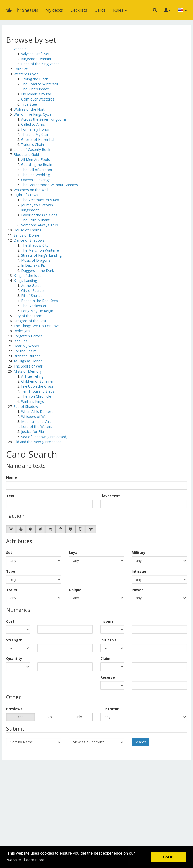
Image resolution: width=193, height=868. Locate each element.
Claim (105, 659)
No (49, 717)
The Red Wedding (35, 175)
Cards (100, 10)
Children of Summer (37, 381)
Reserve (108, 677)
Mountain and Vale (36, 422)
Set (9, 553)
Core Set (21, 69)
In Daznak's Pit (33, 265)
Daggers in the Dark (37, 270)
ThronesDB (22, 10)
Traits (12, 590)
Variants (20, 49)
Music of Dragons (36, 260)
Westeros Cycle (26, 74)
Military (139, 553)
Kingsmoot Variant (36, 59)
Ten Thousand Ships (38, 391)
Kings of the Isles (28, 275)
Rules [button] (120, 10)
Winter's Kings (33, 401)
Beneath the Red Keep (39, 301)
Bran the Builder (27, 356)
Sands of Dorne (26, 235)
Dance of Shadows (29, 240)
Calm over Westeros (38, 99)
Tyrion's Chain (33, 144)
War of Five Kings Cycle (33, 114)
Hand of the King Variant (41, 64)
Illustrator (109, 709)
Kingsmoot (30, 210)
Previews (14, 709)
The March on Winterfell (41, 250)
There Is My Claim (36, 134)
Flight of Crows (26, 195)
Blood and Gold (26, 155)
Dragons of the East (30, 321)
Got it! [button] (168, 857)
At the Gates (31, 286)
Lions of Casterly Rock (32, 149)
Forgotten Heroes (28, 336)
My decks (54, 10)
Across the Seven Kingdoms (44, 119)
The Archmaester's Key (40, 200)
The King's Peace (35, 89)
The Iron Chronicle (36, 396)
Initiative (108, 640)
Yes (20, 717)
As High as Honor (28, 361)
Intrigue (139, 571)
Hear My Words (26, 346)
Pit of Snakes (32, 296)
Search (140, 742)
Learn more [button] (34, 860)
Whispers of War (35, 416)
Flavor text (110, 496)
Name (11, 477)
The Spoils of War (28, 366)
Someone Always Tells (39, 225)
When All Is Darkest (37, 411)
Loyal (74, 553)
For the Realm (25, 351)
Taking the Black (35, 79)
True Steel (29, 104)
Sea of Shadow (26, 406)
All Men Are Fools (35, 160)
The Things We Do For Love (37, 326)
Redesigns (22, 331)
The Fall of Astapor (37, 170)
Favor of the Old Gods (39, 215)
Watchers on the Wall (31, 190)
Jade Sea (21, 341)
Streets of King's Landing (41, 255)
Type (11, 571)
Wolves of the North (30, 109)
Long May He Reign (37, 311)
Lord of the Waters (37, 427)
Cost (10, 621)
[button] (155, 10)
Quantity (14, 659)
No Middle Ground (36, 94)
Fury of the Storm (28, 316)
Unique (75, 590)
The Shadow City (35, 245)
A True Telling (32, 376)
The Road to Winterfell (39, 84)
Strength (14, 640)
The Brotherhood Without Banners (50, 185)
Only (78, 717)
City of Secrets (33, 291)
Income (107, 621)
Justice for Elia (33, 432)
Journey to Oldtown (37, 205)
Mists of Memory (28, 371)
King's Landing (25, 280)
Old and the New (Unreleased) (38, 442)
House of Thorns (27, 230)
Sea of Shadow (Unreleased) (44, 437)
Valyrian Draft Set (35, 54)
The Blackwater (34, 306)
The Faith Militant (35, 220)
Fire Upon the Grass (37, 386)
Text (10, 496)
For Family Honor (35, 129)
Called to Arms (33, 124)
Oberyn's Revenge (36, 180)
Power (137, 590)
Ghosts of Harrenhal (38, 139)
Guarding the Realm (37, 165)
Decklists (79, 10)
